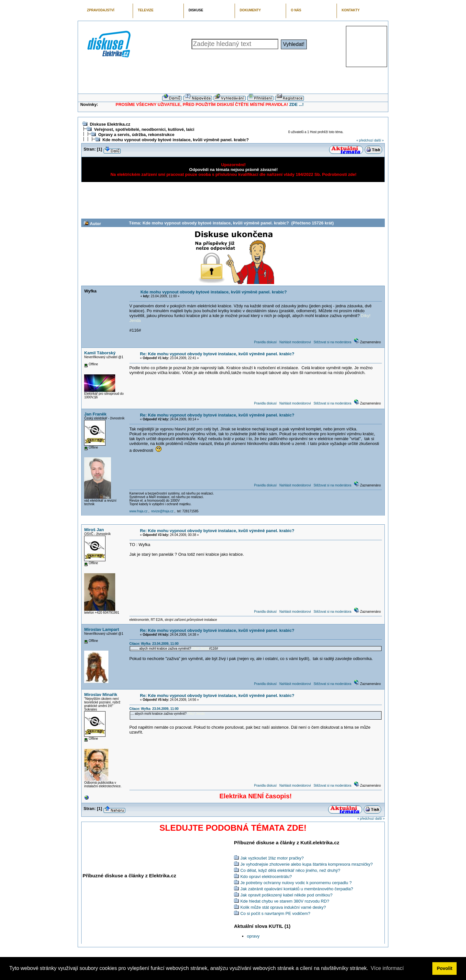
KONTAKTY (351, 10)
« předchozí (365, 140)
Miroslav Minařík (101, 695)
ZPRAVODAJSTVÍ (101, 10)
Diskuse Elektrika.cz (110, 124)
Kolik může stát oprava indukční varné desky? (283, 907)
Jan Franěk (95, 414)
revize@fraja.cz (162, 511)
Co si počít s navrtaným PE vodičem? (275, 913)
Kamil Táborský (100, 353)
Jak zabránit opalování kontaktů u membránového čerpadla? (297, 889)
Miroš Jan (94, 530)
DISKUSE (196, 10)
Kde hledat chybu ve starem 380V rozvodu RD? (285, 901)
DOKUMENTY (250, 10)
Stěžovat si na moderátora (333, 342)
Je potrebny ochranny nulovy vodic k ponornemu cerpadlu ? (296, 883)
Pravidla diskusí (265, 342)
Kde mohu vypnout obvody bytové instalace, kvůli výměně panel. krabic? (175, 140)
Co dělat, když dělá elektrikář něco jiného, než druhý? (290, 870)
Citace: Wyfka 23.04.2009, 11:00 (154, 644)
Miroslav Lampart (102, 629)
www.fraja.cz (139, 511)
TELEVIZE (146, 10)
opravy (253, 936)
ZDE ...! (297, 104)
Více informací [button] (387, 968)
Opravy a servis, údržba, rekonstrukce (136, 135)
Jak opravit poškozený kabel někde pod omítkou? (287, 895)
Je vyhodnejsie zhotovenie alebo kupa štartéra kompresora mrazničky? (307, 864)
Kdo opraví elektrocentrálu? (266, 877)
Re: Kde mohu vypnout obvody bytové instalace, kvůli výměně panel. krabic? (217, 354)
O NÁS (296, 10)
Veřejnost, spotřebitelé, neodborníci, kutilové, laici (144, 129)
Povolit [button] (445, 968)
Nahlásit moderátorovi (295, 342)
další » (379, 140)
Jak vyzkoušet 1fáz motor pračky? (272, 858)
